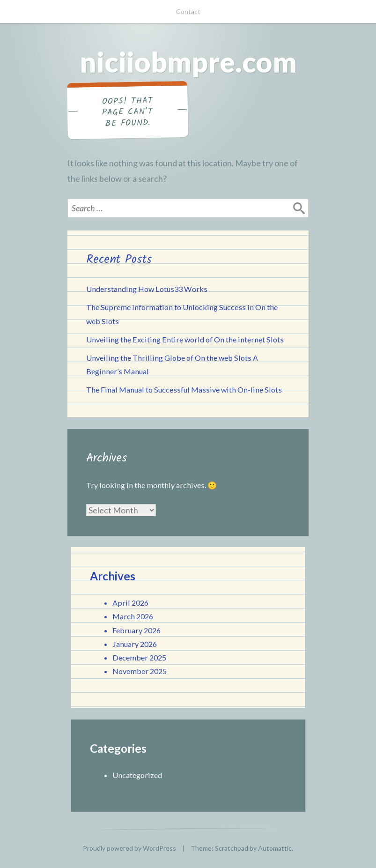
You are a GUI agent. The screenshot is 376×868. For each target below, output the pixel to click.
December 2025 (139, 657)
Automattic (275, 848)
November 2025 (140, 671)
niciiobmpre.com (188, 62)
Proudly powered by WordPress (129, 848)
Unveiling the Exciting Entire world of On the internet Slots (185, 339)
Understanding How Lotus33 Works (147, 289)
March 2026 (133, 616)
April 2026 (130, 603)
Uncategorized (137, 775)
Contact (188, 11)
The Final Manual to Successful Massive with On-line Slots (184, 389)
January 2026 (135, 644)
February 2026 (136, 630)
